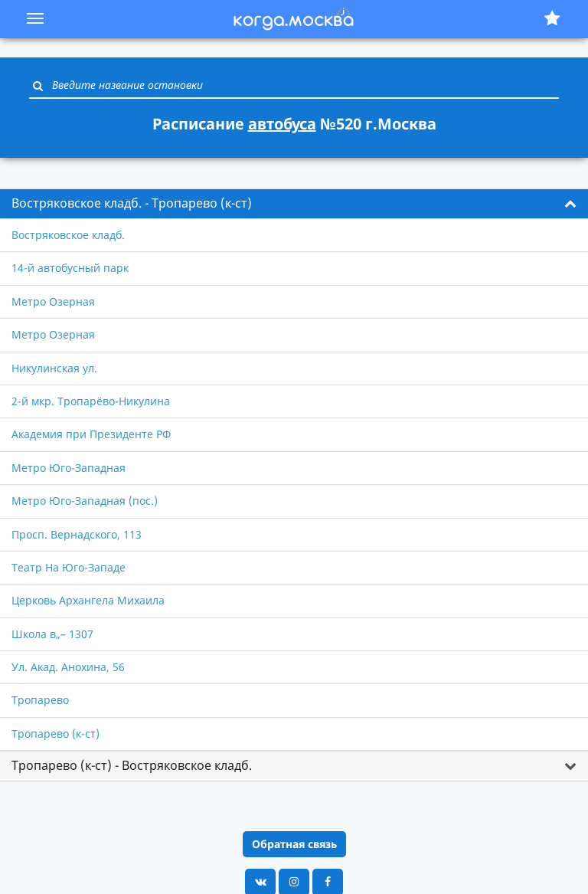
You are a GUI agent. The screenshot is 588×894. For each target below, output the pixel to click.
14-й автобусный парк (70, 268)
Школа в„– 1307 (52, 634)
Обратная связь (294, 844)
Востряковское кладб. (68, 235)
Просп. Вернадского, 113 (77, 534)
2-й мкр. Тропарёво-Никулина (91, 401)
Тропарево (40, 700)
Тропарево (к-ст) (56, 734)
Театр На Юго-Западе (69, 567)
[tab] (294, 204)
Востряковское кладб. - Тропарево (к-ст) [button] (132, 203)
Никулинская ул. (54, 368)
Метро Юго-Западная (69, 468)
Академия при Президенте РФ (91, 434)
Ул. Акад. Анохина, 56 (68, 667)
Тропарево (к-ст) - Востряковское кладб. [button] (132, 765)
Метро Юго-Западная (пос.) (85, 501)
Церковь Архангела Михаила (88, 600)
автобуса (282, 124)
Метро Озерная (53, 301)
